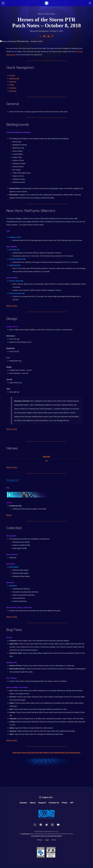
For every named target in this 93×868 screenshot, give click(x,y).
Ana (46, 461)
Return (9, 515)
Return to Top (12, 306)
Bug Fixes (13, 91)
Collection (13, 88)
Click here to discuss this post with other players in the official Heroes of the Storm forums (46, 753)
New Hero (13, 82)
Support (47, 457)
